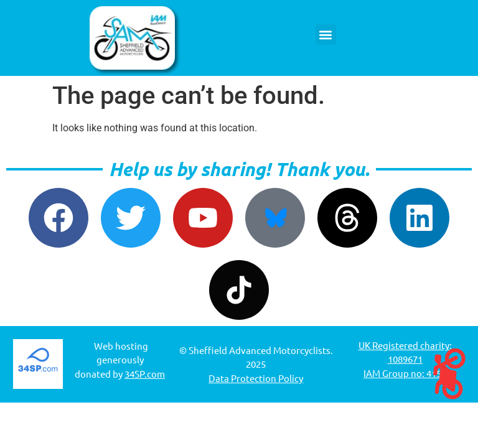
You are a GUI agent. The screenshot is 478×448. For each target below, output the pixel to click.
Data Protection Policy (256, 378)
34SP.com (145, 374)
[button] (326, 35)
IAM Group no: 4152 (405, 373)
